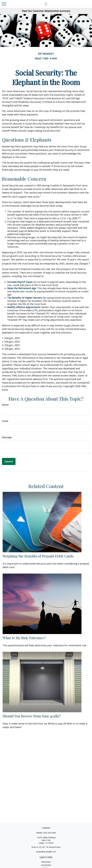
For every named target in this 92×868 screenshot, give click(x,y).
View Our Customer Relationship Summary (46, 11)
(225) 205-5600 (49, 833)
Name (5, 405)
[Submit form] (9, 461)
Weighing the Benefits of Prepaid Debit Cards (38, 556)
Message (7, 437)
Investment (46, 865)
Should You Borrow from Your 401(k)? (32, 716)
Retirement (46, 862)
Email (5, 421)
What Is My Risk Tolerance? (24, 638)
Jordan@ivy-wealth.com (46, 852)
